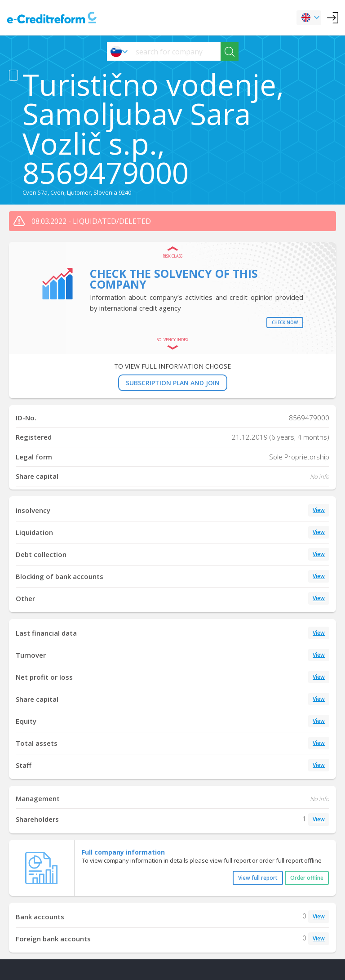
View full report (258, 878)
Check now (285, 322)
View (319, 510)
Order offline (307, 878)
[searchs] (176, 51)
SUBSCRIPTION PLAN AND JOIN (173, 383)
